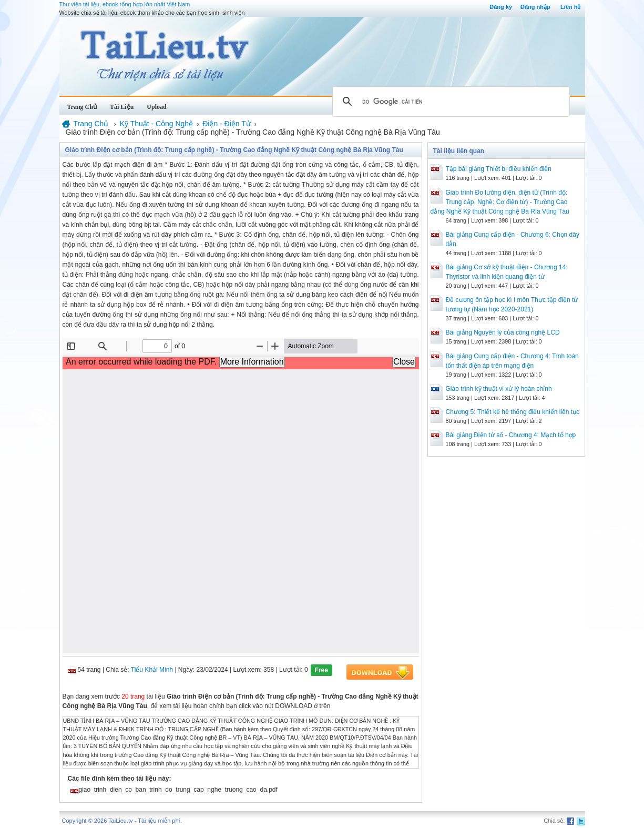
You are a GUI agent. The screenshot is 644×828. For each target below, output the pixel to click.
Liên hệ (570, 7)
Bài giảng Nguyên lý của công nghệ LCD (503, 332)
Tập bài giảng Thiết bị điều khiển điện (499, 169)
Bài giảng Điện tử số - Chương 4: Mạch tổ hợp (511, 435)
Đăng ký (501, 7)
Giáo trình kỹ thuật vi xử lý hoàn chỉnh (499, 389)
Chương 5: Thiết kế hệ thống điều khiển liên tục (513, 412)
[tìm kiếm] (449, 102)
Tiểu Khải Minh (152, 670)
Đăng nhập (535, 7)
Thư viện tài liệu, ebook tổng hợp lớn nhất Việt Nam (125, 4)
